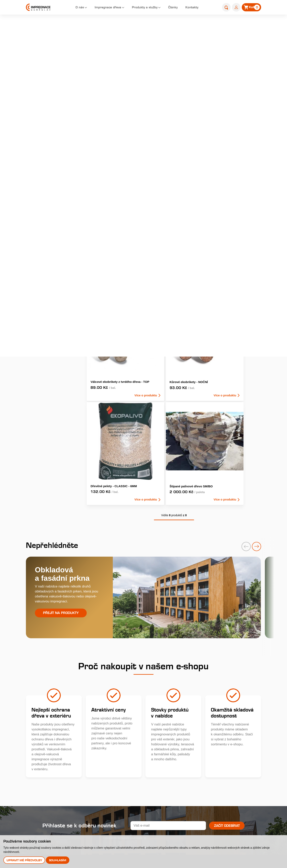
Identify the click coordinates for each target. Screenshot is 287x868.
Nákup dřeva (121, 763)
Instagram (51, 764)
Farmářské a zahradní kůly (50, 149)
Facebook (51, 758)
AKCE (194, 80)
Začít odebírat (227, 670)
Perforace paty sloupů (179, 777)
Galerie (117, 754)
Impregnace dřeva (102, 8)
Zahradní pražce (42, 105)
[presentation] (241, 390)
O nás (72, 8)
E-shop (229, 25)
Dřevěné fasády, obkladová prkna (50, 91)
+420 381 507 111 (51, 746)
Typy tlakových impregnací (182, 752)
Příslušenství (40, 193)
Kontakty (192, 8)
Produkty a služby (142, 8)
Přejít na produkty (61, 459)
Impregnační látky (176, 769)
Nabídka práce (122, 746)
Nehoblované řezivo (45, 164)
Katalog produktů (227, 720)
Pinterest (50, 777)
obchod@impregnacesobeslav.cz (62, 752)
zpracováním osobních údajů (165, 683)
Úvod (216, 25)
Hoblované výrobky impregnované (44, 120)
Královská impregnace (179, 735)
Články (172, 8)
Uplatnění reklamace (127, 788)
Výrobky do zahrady (45, 178)
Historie (117, 738)
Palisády (36, 134)
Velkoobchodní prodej (128, 771)
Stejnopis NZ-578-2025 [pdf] (58, 825)
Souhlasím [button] (58, 860)
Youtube (49, 770)
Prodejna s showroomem (222, 770)
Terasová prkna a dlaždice (50, 76)
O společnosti (122, 729)
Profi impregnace (175, 743)
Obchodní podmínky (127, 780)
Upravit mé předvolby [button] (25, 860)
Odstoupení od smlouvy (129, 796)
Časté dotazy (172, 760)
